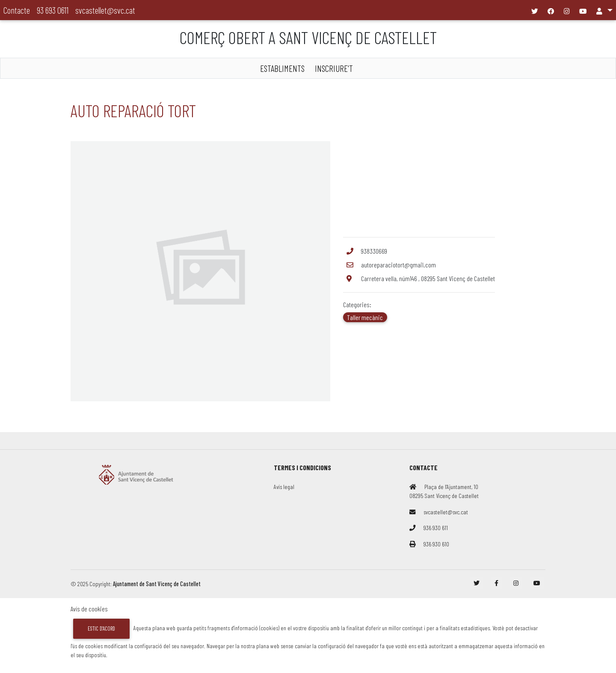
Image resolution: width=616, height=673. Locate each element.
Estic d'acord (101, 629)
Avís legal (284, 487)
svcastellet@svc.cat (105, 10)
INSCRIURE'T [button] (334, 68)
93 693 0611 (53, 10)
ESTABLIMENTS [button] (282, 68)
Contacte (17, 10)
